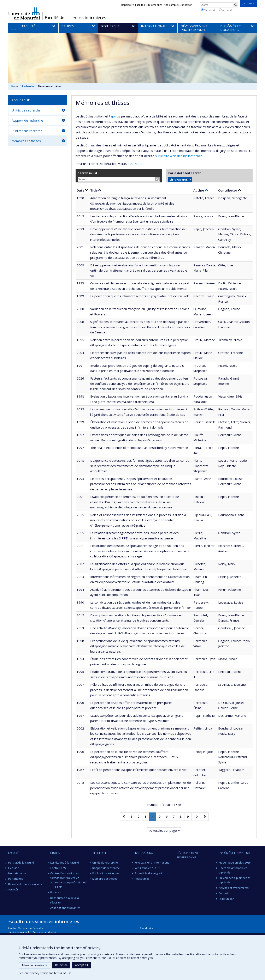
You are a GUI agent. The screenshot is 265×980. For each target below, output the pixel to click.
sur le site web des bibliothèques (179, 156)
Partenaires (16, 879)
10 (197, 816)
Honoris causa (17, 873)
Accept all (81, 965)
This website (209, 10)
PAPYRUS (135, 164)
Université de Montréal (24, 13)
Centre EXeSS (59, 868)
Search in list (88, 173)
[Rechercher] (235, 5)
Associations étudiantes (65, 908)
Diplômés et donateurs (235, 853)
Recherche (28, 86)
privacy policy (39, 973)
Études (55, 853)
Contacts (224, 893)
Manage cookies (34, 965)
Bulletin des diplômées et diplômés (235, 880)
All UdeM (225, 10)
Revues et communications (25, 884)
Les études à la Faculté (65, 863)
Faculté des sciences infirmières (75, 18)
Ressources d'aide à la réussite (65, 900)
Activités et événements (234, 888)
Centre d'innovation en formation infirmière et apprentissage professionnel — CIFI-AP (69, 880)
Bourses (56, 892)
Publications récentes (27, 131)
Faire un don (227, 899)
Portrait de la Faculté (21, 863)
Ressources (142, 879)
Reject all (61, 965)
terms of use (63, 973)
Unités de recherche (26, 110)
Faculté (14, 853)
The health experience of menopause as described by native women (139, 448)
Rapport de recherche (27, 120)
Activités (13, 889)
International (144, 853)
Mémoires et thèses (26, 141)
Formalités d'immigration (150, 873)
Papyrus (114, 116)
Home (15, 86)
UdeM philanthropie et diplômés (233, 870)
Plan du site (146, 928)
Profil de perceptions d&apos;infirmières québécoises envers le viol (139, 770)
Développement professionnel (187, 855)
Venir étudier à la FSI (147, 868)
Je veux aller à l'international (152, 863)
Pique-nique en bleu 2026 (235, 863)
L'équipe (14, 868)
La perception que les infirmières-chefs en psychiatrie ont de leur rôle (140, 296)
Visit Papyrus (179, 180)
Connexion (187, 5)
